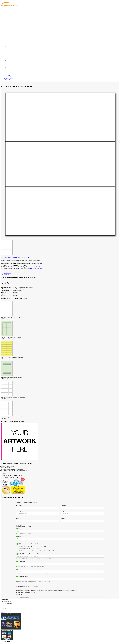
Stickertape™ (13, 38)
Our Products (10, 12)
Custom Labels (7, 77)
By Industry (10, 22)
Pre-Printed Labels (8, 78)
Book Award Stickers (15, 45)
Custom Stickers (11, 47)
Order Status (13, 63)
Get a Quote (13, 49)
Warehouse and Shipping (16, 33)
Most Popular (13, 19)
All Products (7, 75)
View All (12, 23)
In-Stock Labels (14, 13)
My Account (10, 69)
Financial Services (14, 36)
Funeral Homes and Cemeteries (17, 44)
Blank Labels (7, 80)
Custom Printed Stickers (16, 34)
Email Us (3, 612)
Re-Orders (9, 67)
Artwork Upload (14, 51)
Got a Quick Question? (6, 257)
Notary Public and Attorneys (17, 30)
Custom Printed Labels (15, 15)
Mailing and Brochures (15, 37)
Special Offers (13, 20)
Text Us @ (6, 610)
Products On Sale (14, 16)
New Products (13, 18)
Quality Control (14, 25)
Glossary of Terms (14, 58)
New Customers (14, 73)
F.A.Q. (11, 59)
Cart (8, 70)
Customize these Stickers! (18, 257)
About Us (9, 52)
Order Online (28, 257)
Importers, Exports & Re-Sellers (18, 29)
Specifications (7, 273)
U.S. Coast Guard (14, 41)
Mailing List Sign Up (15, 65)
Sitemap (12, 66)
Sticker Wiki (13, 56)
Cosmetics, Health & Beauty (17, 31)
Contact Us (9, 60)
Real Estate (13, 40)
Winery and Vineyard (15, 27)
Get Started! (4, 473)
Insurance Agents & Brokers (17, 26)
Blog (11, 55)
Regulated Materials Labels (17, 42)
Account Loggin (14, 71)
